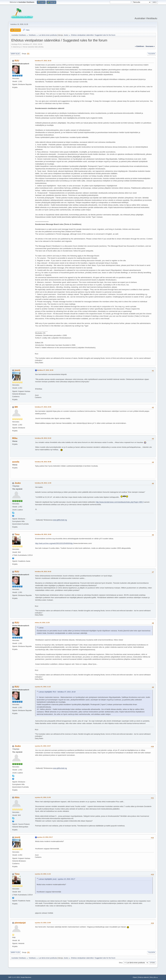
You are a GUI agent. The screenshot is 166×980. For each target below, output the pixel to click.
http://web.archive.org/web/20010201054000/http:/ (54, 543)
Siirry (121, 963)
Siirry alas (15, 54)
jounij (17, 370)
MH (16, 407)
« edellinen (139, 46)
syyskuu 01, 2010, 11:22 (43, 687)
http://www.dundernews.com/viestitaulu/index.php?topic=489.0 (120, 502)
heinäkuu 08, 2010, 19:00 (43, 534)
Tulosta (152, 54)
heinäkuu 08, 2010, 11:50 (43, 483)
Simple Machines (26, 977)
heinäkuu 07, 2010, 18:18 (43, 61)
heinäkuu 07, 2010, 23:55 (43, 407)
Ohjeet (135, 977)
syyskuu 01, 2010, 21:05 (43, 797)
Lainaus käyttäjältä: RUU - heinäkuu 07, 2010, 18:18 (57, 692)
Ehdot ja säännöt (143, 977)
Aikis (17, 797)
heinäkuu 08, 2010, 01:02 (43, 438)
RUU (17, 61)
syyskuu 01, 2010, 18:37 (43, 746)
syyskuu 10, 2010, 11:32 (43, 874)
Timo (17, 534)
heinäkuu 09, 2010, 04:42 (43, 572)
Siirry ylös (15, 952)
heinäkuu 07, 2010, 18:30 (45, 370)
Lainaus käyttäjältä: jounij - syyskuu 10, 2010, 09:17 (57, 879)
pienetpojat (20, 923)
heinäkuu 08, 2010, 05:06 (43, 462)
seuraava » (150, 46)
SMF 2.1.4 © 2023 (14, 977)
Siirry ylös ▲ (154, 977)
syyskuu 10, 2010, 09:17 (45, 837)
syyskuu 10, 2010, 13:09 (43, 923)
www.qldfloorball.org (60, 520)
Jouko (66, 35)
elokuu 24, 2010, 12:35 (42, 623)
